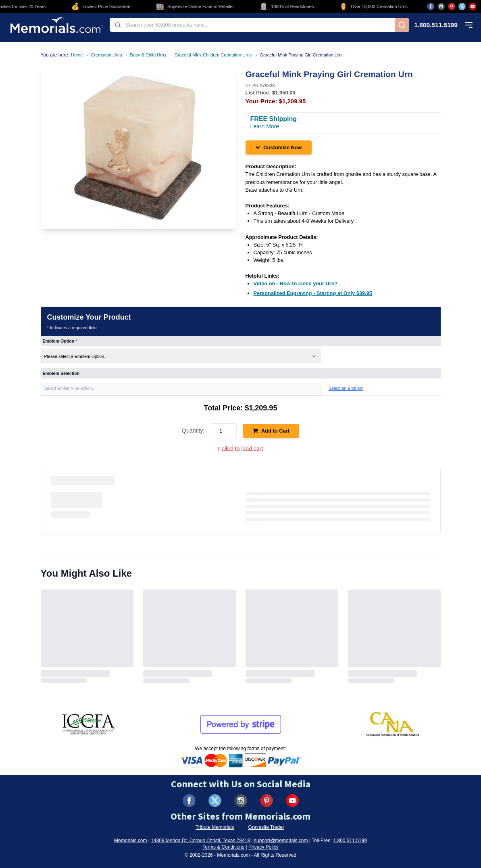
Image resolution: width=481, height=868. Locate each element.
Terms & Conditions (223, 847)
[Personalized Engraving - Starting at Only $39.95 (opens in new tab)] (313, 293)
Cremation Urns (106, 55)
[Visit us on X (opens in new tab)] (462, 6)
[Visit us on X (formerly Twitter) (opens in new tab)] (215, 801)
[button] (181, 389)
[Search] (402, 25)
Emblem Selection (61, 373)
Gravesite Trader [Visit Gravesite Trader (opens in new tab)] (266, 827)
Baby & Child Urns (148, 55)
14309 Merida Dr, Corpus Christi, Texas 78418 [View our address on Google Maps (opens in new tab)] (200, 841)
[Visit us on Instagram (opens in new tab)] (441, 6)
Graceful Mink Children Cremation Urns (213, 55)
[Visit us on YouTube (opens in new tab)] (473, 6)
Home (77, 55)
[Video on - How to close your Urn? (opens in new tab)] (296, 283)
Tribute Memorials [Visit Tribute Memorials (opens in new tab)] (215, 827)
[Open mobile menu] (469, 25)
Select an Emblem (346, 388)
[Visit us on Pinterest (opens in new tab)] (452, 6)
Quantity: (193, 431)
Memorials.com (130, 841)
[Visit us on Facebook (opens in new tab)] (431, 6)
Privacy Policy (263, 847)
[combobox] (252, 25)
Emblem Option (60, 341)
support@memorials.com (281, 841)
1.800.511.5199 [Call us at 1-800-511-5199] (436, 25)
